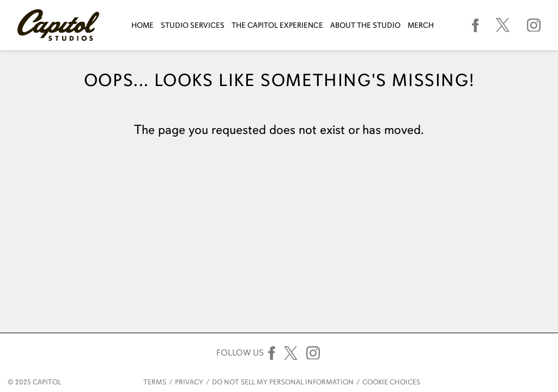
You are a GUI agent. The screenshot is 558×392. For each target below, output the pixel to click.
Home (142, 25)
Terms (155, 382)
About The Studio (365, 25)
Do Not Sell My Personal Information (283, 382)
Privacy (189, 382)
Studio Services (193, 25)
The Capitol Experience (277, 25)
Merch (421, 25)
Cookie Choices (391, 382)
